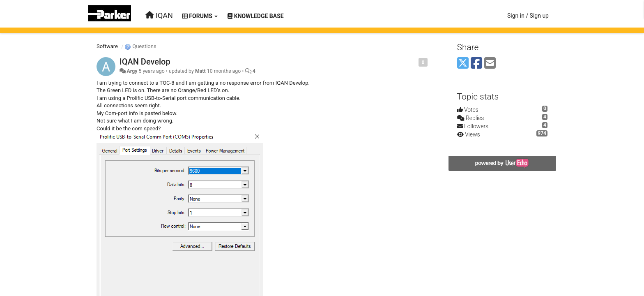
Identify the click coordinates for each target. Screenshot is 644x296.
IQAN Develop (145, 62)
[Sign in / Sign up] (528, 16)
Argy (132, 71)
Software (107, 46)
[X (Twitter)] (463, 64)
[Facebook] (476, 64)
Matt (200, 71)
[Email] (490, 64)
